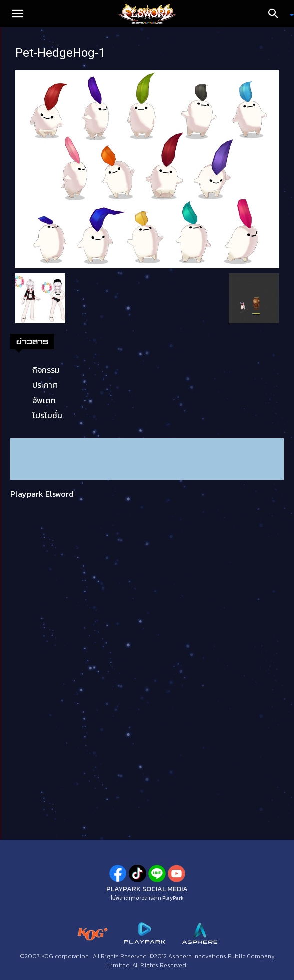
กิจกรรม (46, 370)
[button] (17, 14)
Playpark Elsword (42, 494)
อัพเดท (44, 400)
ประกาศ (45, 385)
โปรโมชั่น (47, 415)
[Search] (277, 14)
